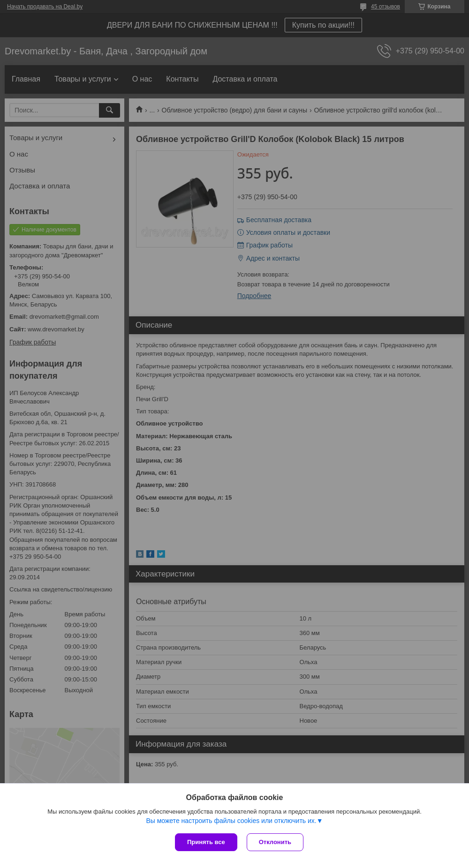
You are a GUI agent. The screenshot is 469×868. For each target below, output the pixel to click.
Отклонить (275, 842)
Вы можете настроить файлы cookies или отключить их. (231, 821)
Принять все (206, 842)
